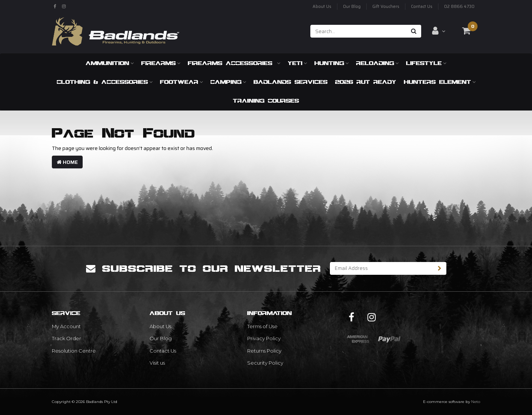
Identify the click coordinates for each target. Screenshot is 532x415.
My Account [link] (66, 326)
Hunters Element (440, 82)
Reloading (377, 63)
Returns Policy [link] (264, 351)
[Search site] (414, 31)
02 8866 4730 (459, 7)
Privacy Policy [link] (264, 338)
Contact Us (422, 7)
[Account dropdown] (439, 31)
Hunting (332, 63)
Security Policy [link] (265, 363)
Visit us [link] (157, 363)
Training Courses (266, 101)
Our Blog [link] (161, 338)
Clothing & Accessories (105, 82)
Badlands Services (291, 82)
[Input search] (359, 31)
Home (67, 162)
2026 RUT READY (366, 82)
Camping (228, 82)
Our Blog (352, 7)
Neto (476, 402)
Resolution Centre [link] (74, 351)
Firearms (161, 63)
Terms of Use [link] (262, 326)
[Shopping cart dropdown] (466, 31)
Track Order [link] (66, 338)
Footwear (181, 82)
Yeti (297, 63)
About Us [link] (160, 326)
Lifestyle (426, 63)
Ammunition (110, 63)
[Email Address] (382, 268)
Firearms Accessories (234, 63)
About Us (322, 7)
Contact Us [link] (163, 351)
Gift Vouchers (386, 7)
